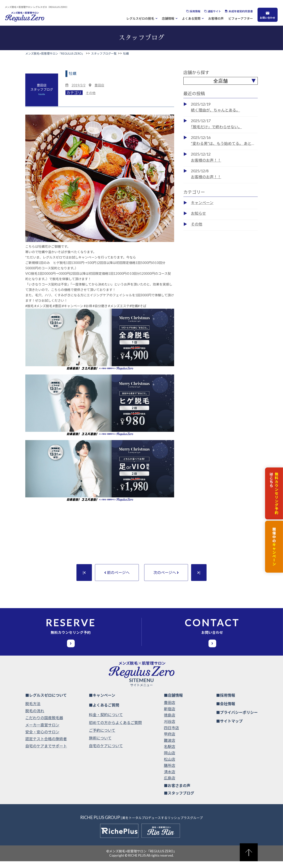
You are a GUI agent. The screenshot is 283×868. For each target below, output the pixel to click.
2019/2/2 (79, 85)
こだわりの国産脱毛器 (44, 725)
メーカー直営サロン (42, 732)
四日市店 (171, 734)
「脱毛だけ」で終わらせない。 (216, 127)
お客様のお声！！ (206, 160)
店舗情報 (168, 18)
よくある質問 (191, 18)
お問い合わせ (268, 18)
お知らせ (198, 213)
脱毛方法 (33, 710)
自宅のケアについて (106, 753)
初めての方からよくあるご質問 (115, 729)
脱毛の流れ (35, 717)
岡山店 (170, 760)
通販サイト (214, 11)
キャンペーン (202, 203)
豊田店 (99, 85)
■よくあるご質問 (104, 712)
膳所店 (170, 772)
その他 (91, 93)
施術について (100, 745)
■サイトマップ (229, 728)
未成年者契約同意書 (241, 11)
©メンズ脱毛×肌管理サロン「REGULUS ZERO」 (141, 858)
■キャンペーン (102, 702)
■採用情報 (226, 702)
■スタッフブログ (179, 800)
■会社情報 (226, 710)
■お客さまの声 (177, 792)
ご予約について (102, 737)
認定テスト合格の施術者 (46, 746)
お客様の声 (216, 18)
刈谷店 (170, 728)
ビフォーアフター (241, 18)
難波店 (170, 747)
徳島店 (170, 722)
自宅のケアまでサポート (46, 753)
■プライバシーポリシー (237, 719)
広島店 (170, 785)
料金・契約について (106, 721)
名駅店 (170, 753)
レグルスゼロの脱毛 (140, 18)
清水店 (170, 778)
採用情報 (195, 11)
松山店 (170, 766)
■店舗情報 (173, 702)
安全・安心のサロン (42, 739)
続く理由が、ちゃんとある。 (215, 110)
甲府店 (170, 741)
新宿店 (170, 716)
